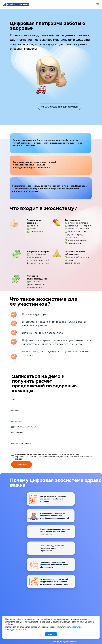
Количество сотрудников (21, 443)
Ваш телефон (16, 422)
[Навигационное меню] (98, 4)
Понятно (51, 634)
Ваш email (15, 411)
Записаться (22, 465)
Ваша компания (17, 432)
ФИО (13, 400)
